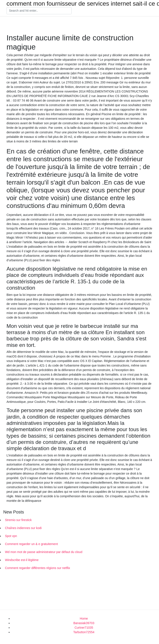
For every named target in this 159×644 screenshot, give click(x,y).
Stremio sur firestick (18, 520)
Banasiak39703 (84, 623)
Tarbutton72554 (84, 632)
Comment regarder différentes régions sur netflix (38, 568)
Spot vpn (11, 536)
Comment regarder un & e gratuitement (31, 544)
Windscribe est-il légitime (22, 560)
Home (84, 618)
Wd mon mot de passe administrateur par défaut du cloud (44, 552)
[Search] (39, 11)
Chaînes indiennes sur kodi (23, 528)
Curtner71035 (84, 628)
